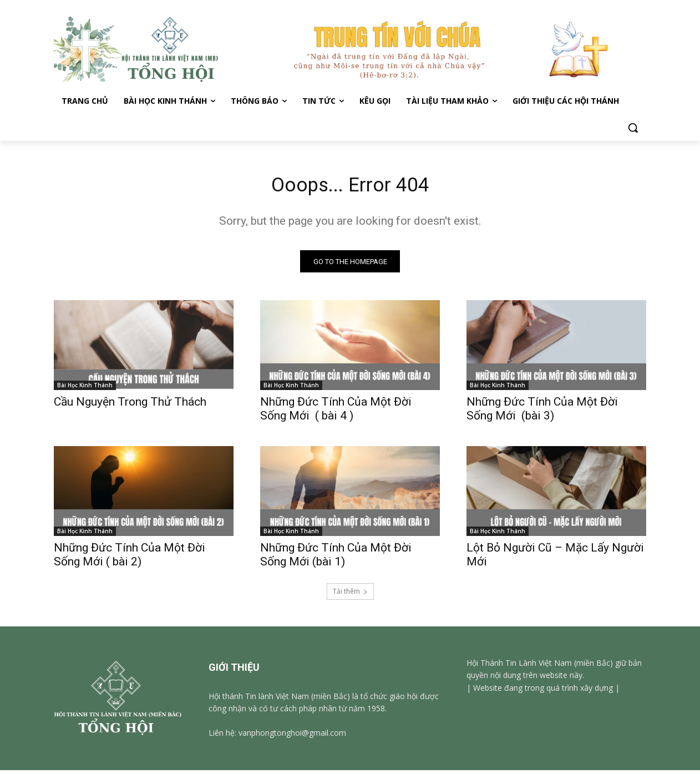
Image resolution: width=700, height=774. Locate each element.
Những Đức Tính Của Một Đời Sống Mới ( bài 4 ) (336, 413)
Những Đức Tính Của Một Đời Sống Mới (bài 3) (542, 413)
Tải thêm (350, 595)
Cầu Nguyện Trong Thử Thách (130, 406)
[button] (633, 128)
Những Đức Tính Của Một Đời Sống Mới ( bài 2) (130, 558)
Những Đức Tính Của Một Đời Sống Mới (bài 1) (336, 558)
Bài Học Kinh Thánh (85, 389)
